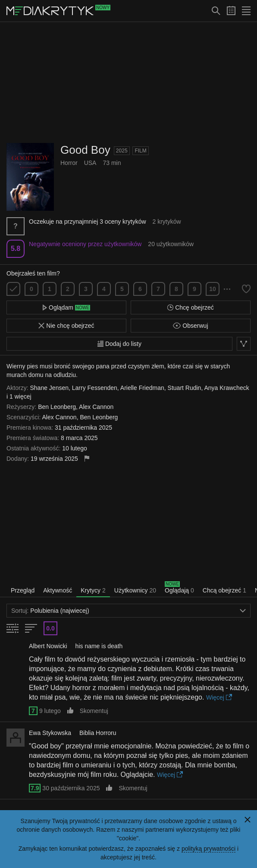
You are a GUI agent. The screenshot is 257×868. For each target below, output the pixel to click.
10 (213, 289)
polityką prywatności (208, 849)
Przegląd (23, 590)
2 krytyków (166, 222)
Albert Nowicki (48, 646)
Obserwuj (190, 326)
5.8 (16, 249)
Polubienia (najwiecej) (128, 611)
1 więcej (20, 396)
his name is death (99, 646)
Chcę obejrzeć (190, 307)
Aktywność (58, 590)
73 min (112, 163)
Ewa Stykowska (50, 733)
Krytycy (93, 590)
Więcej (219, 697)
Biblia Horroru (98, 733)
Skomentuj (94, 711)
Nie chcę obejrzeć (66, 326)
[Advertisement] (128, 82)
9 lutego (50, 711)
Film (140, 151)
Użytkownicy (135, 590)
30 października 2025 (71, 788)
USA (90, 163)
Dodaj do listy (119, 344)
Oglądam (66, 307)
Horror (69, 163)
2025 (122, 151)
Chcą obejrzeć (224, 590)
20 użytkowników (171, 244)
